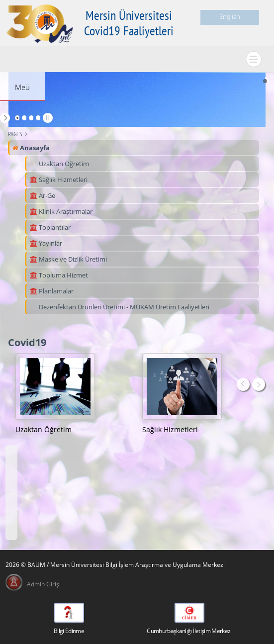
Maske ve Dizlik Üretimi (68, 259)
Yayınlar (46, 243)
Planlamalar (51, 291)
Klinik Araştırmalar (61, 211)
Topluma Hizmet (59, 275)
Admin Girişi (44, 584)
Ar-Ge (42, 195)
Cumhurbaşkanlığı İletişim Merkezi (189, 631)
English (230, 16)
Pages (15, 134)
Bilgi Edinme (69, 631)
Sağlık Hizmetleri (58, 180)
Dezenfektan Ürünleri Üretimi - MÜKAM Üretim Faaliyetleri (123, 307)
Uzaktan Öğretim (63, 164)
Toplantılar (50, 227)
